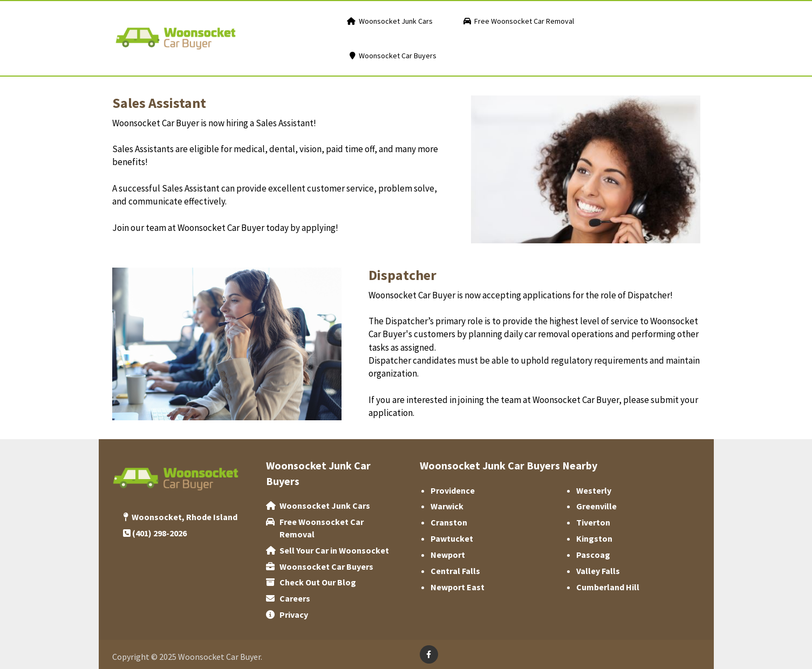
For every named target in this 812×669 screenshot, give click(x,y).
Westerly (594, 490)
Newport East (458, 587)
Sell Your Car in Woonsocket (334, 550)
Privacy (294, 615)
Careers (295, 598)
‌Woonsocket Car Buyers (326, 566)
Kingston (594, 538)
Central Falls (455, 571)
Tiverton (593, 522)
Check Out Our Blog (318, 582)
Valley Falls (598, 571)
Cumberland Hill (608, 587)
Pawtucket (452, 538)
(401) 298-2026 (159, 533)
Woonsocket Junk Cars (325, 506)
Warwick (447, 506)
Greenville (596, 506)
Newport (448, 555)
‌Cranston (449, 522)
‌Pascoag (593, 555)
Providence (453, 490)
